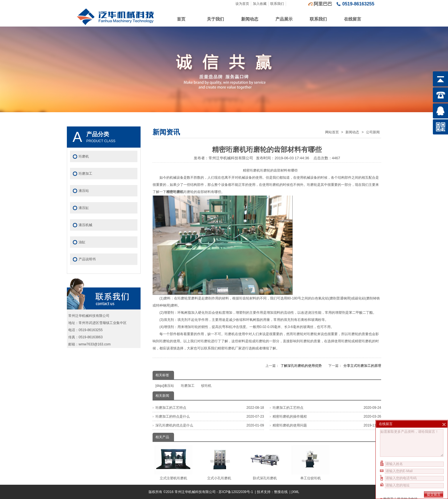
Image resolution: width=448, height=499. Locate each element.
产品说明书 (87, 259)
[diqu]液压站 (165, 386)
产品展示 (284, 19)
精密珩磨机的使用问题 (290, 425)
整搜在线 (281, 492)
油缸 (82, 242)
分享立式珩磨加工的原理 (362, 366)
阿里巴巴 (323, 4)
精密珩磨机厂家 (230, 348)
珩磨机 (84, 156)
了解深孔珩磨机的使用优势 (301, 366)
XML (296, 492)
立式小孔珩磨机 (219, 462)
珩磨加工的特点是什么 (173, 416)
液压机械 (85, 225)
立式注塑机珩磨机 (173, 462)
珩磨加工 (188, 386)
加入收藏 (260, 4)
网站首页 (332, 132)
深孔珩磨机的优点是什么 (174, 425)
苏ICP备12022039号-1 (236, 492)
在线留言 (353, 19)
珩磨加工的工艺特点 (171, 408)
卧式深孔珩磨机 (265, 462)
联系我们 (277, 4)
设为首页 (242, 4)
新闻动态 (250, 19)
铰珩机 (206, 386)
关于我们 (215, 19)
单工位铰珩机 (310, 462)
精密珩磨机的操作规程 (290, 416)
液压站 (84, 191)
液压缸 (84, 208)
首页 (181, 19)
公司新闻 (373, 132)
